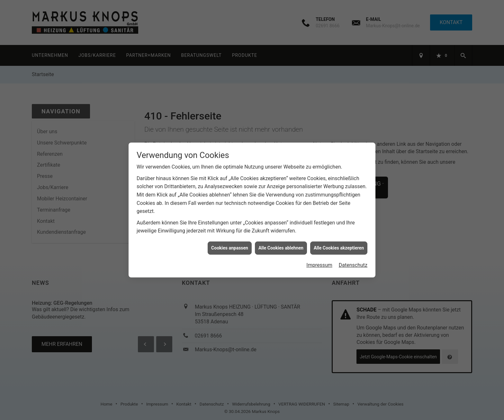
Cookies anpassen (230, 245)
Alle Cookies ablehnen (281, 245)
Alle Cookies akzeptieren (339, 245)
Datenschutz (353, 263)
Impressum (319, 263)
